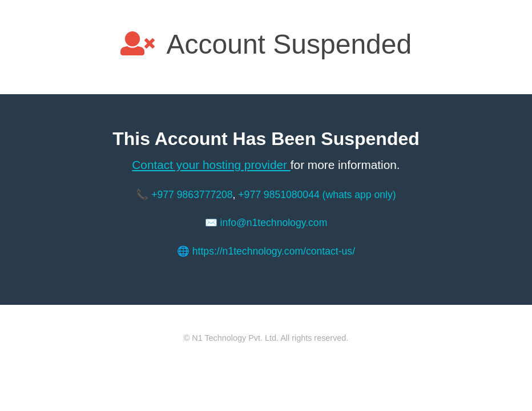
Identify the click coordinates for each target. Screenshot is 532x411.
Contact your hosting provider (211, 165)
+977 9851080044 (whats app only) (317, 195)
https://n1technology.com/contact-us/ (274, 251)
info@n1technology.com (274, 223)
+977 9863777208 (192, 195)
